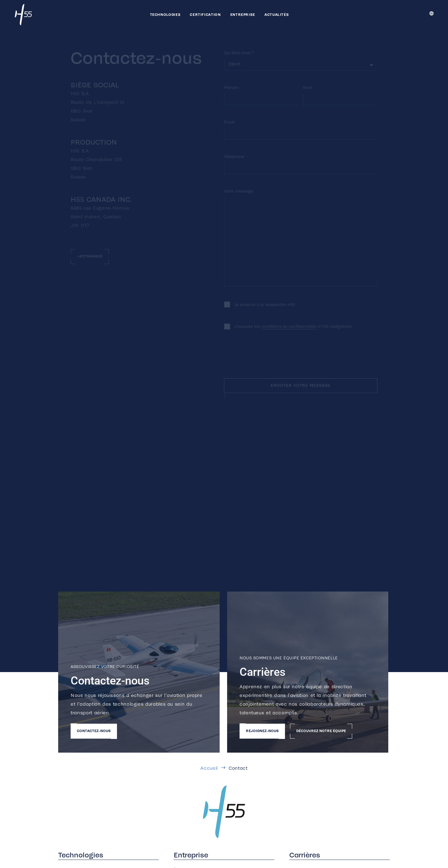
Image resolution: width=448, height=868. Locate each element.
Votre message (239, 191)
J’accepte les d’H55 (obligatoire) (293, 327)
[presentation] (271, 357)
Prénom (231, 88)
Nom (308, 88)
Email (229, 122)
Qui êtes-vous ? (239, 53)
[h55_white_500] (23, 15)
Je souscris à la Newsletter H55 (264, 305)
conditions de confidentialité (289, 326)
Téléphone (234, 157)
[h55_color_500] (224, 812)
